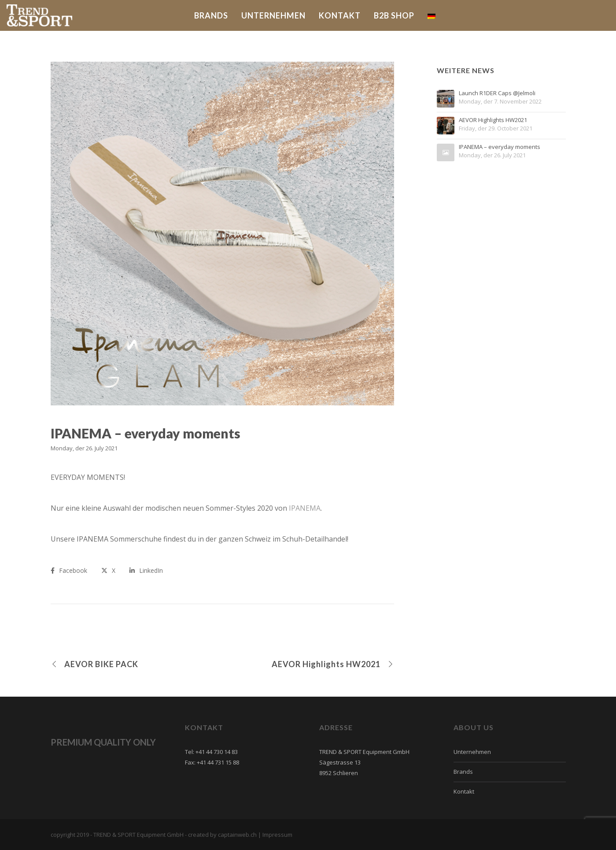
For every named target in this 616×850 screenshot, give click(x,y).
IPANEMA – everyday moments (500, 147)
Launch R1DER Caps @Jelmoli (497, 93)
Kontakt (464, 791)
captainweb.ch (237, 835)
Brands (463, 772)
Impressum (277, 835)
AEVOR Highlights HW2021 (493, 120)
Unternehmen (472, 752)
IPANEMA (304, 508)
